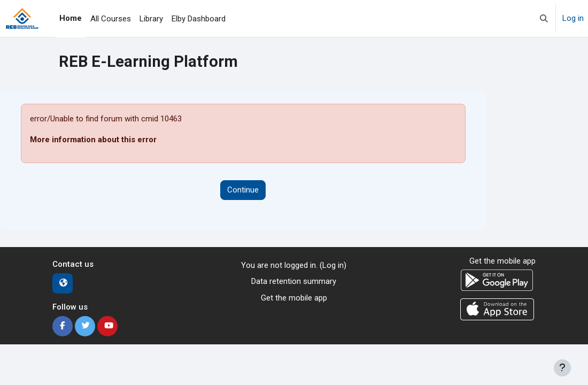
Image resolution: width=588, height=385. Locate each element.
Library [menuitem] (151, 19)
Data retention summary (294, 281)
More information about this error (93, 140)
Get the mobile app (294, 298)
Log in (573, 18)
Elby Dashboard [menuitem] (199, 19)
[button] (544, 18)
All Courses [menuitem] (111, 19)
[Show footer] (562, 368)
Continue (243, 190)
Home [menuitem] (71, 18)
